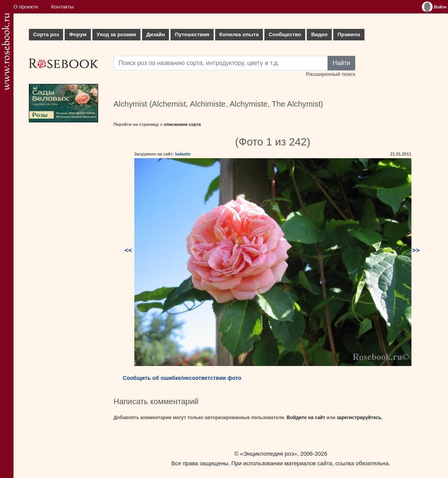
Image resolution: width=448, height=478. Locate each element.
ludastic (183, 154)
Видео (319, 34)
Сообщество (285, 34)
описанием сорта (182, 124)
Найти (341, 63)
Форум (78, 34)
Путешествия (192, 34)
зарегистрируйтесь (359, 418)
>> (416, 250)
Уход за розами (116, 34)
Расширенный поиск (331, 74)
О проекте (26, 7)
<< (129, 250)
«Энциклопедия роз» (269, 454)
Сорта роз (46, 34)
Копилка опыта (239, 34)
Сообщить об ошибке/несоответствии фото (182, 378)
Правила (349, 34)
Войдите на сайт (306, 418)
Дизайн (156, 34)
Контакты (63, 7)
